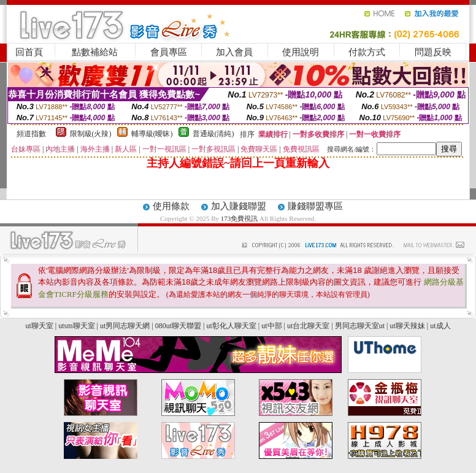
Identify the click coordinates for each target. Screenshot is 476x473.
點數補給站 (95, 52)
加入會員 (234, 52)
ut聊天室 (39, 326)
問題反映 (433, 52)
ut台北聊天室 (308, 326)
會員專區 (169, 52)
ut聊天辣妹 (407, 326)
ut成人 (440, 326)
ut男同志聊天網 (125, 326)
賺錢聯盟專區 (315, 206)
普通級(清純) (213, 134)
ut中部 (271, 326)
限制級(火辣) (91, 134)
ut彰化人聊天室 (231, 326)
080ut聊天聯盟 (178, 326)
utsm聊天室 (76, 326)
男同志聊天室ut (360, 326)
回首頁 (29, 52)
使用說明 (301, 52)
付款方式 (367, 52)
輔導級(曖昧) (152, 134)
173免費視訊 (240, 218)
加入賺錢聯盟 (239, 206)
